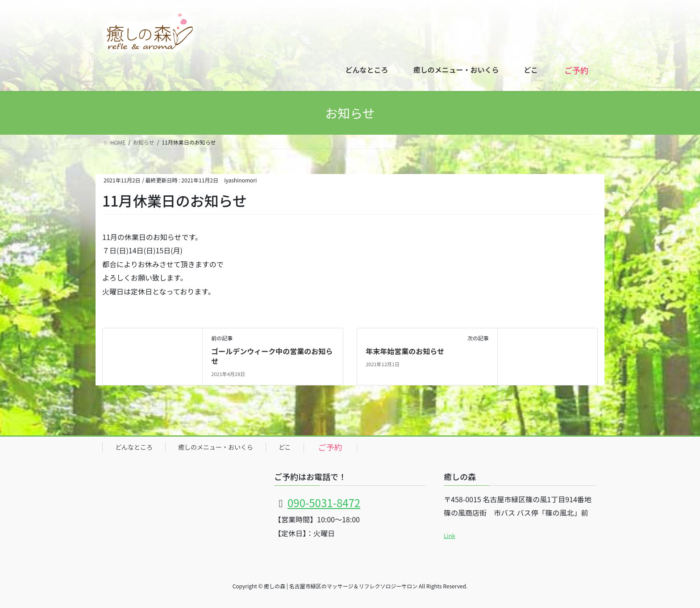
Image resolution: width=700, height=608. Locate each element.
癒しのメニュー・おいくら (216, 447)
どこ (285, 447)
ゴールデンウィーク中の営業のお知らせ (272, 356)
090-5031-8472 (324, 503)
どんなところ (134, 447)
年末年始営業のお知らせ (405, 351)
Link (450, 536)
